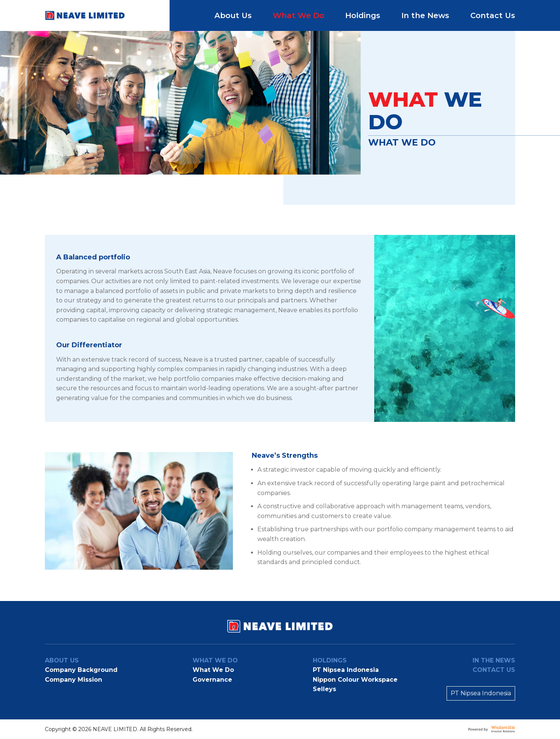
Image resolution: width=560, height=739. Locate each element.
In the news (494, 660)
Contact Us (493, 15)
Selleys (324, 689)
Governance (212, 680)
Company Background (81, 670)
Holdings (363, 15)
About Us (233, 15)
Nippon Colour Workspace (355, 680)
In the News (425, 15)
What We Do (298, 15)
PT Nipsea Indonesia (346, 670)
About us (62, 660)
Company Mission (73, 680)
